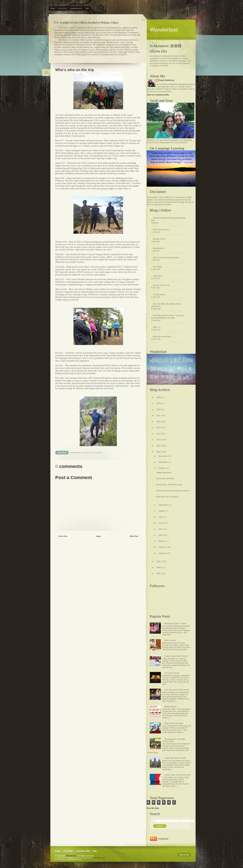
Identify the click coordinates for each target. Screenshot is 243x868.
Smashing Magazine (75, 859)
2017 (159, 416)
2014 (159, 434)
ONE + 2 (157, 327)
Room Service (170, 640)
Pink (48, 34)
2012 (159, 446)
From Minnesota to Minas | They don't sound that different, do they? (168, 317)
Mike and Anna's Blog (162, 337)
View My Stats (153, 808)
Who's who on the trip (75, 70)
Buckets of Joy (159, 239)
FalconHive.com (99, 858)
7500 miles (157, 276)
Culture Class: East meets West (177, 775)
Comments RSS (76, 8)
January (162, 553)
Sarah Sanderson (167, 80)
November (163, 462)
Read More (62, 453)
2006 (159, 574)
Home (53, 8)
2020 (159, 397)
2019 (159, 403)
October (162, 468)
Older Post (134, 536)
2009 (159, 568)
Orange (48, 24)
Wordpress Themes (74, 858)
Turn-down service (172, 673)
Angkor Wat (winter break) (175, 758)
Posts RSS (63, 8)
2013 (159, 440)
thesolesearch (159, 248)
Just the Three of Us (161, 285)
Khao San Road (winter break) (177, 690)
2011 (159, 452)
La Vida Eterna (159, 295)
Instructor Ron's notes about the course (172, 491)
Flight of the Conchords (174, 723)
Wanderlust (71, 856)
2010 (159, 561)
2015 (159, 428)
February (162, 547)
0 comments (75, 453)
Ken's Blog (157, 267)
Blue (48, 19)
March (161, 541)
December (163, 456)
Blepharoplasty (170, 707)
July (160, 517)
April (161, 535)
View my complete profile (158, 95)
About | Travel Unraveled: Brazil (166, 258)
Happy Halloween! (164, 473)
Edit (87, 8)
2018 (159, 410)
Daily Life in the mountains (167, 497)
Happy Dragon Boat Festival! (176, 656)
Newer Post (63, 536)
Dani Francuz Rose (161, 230)
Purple (48, 40)
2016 (159, 422)
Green (48, 29)
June (161, 523)
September (163, 505)
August (162, 511)
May (161, 529)
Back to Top (184, 855)
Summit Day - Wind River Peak (169, 485)
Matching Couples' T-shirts (175, 624)
